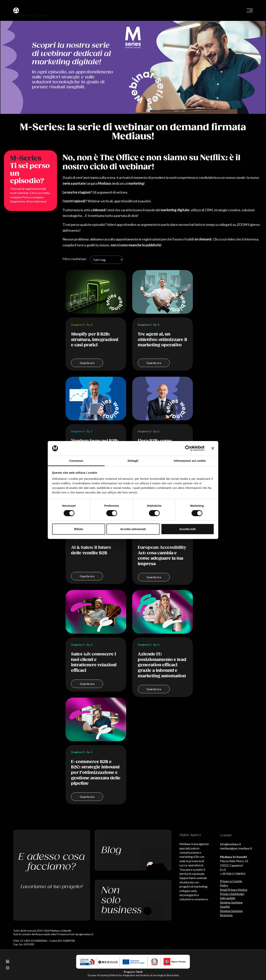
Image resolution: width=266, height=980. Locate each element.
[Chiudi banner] (213, 448)
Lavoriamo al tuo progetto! (52, 887)
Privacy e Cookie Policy (231, 883)
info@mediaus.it (230, 844)
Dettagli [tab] (133, 461)
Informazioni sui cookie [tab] (190, 461)
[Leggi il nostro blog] (133, 850)
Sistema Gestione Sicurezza (231, 913)
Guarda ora (87, 363)
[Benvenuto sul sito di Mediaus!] (72, 10)
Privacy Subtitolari (232, 894)
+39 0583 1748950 (233, 874)
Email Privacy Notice (234, 890)
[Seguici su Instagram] (8, 968)
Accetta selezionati (133, 529)
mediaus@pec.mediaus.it (236, 848)
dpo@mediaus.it (84, 934)
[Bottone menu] (250, 10)
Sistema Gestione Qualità (231, 904)
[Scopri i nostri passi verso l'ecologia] (133, 900)
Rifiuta (79, 529)
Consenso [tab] (76, 461)
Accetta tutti (187, 529)
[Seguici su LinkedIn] (8, 961)
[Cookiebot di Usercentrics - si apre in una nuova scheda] (188, 448)
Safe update (228, 898)
